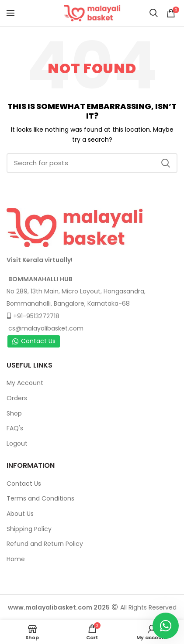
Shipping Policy (29, 529)
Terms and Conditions (40, 498)
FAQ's (15, 428)
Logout (17, 443)
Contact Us (34, 341)
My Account (25, 383)
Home (16, 559)
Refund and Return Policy (45, 544)
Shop (14, 413)
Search (166, 163)
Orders (17, 398)
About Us (20, 514)
